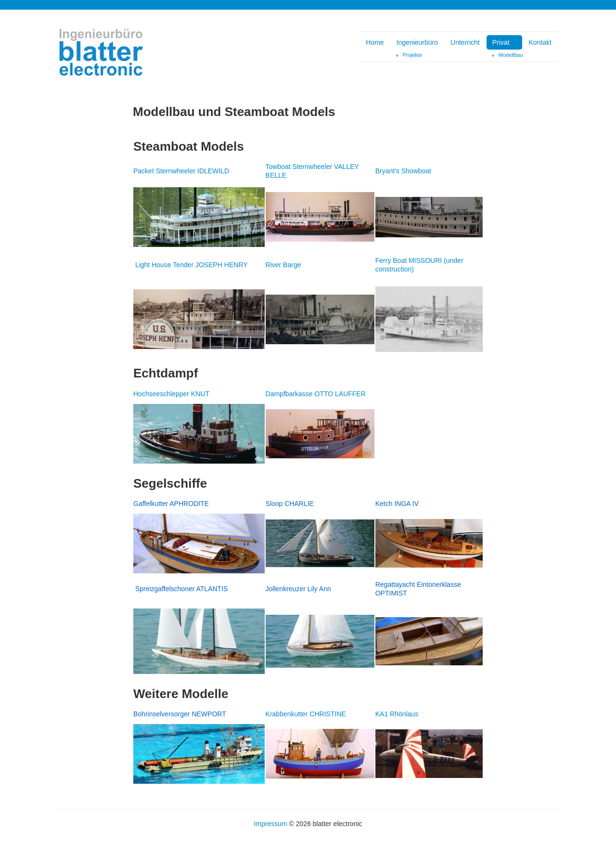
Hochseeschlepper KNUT (171, 394)
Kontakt (540, 42)
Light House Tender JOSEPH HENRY (191, 265)
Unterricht (465, 42)
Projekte (412, 55)
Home (375, 42)
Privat (501, 42)
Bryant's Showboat (403, 171)
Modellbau (511, 55)
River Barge (283, 265)
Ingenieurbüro (417, 42)
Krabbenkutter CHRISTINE (306, 714)
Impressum (270, 824)
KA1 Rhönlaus (397, 714)
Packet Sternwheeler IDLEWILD (181, 171)
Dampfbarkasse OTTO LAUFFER (316, 394)
